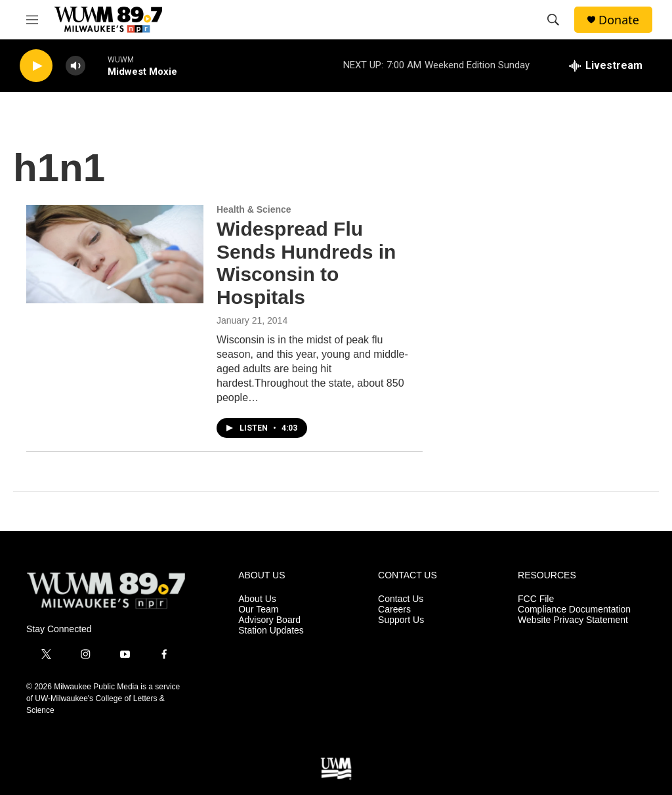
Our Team (258, 610)
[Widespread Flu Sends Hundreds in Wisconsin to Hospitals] (115, 254)
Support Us (401, 620)
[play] (36, 66)
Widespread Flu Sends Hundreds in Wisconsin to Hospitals (306, 263)
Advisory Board (269, 620)
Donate (619, 20)
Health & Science (254, 209)
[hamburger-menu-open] (32, 20)
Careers (394, 610)
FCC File (536, 599)
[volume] (75, 66)
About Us (257, 599)
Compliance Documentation (574, 610)
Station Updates (271, 631)
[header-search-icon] (553, 20)
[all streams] (606, 66)
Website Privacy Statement (573, 620)
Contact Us (401, 599)
